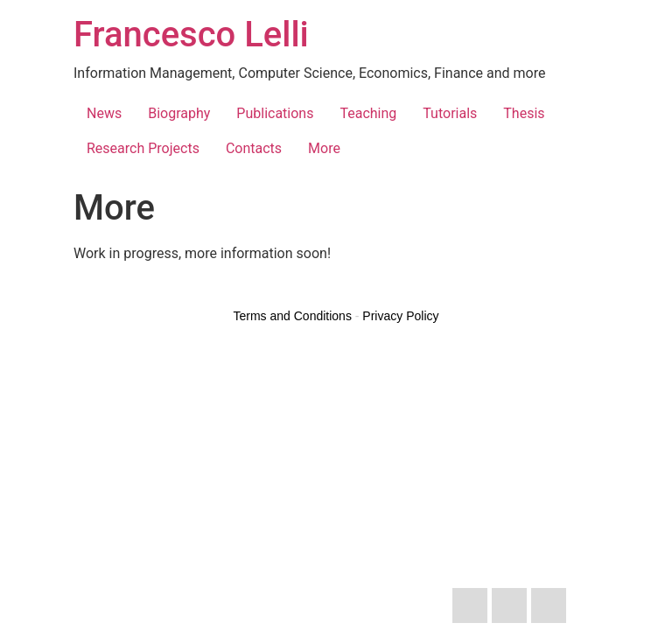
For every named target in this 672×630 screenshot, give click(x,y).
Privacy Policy (400, 316)
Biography (179, 113)
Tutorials (450, 113)
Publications (275, 113)
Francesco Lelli (191, 35)
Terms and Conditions (293, 316)
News (104, 113)
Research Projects (143, 148)
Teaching (368, 113)
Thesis (524, 113)
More (324, 148)
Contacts (254, 148)
